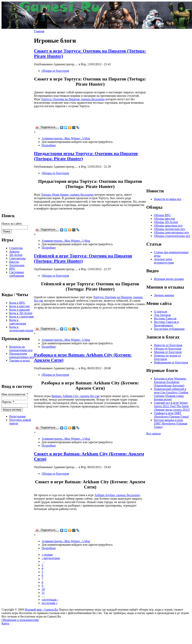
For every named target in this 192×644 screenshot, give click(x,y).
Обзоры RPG (162, 215)
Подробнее (49, 145)
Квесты (14, 262)
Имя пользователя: (15, 394)
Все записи (153, 433)
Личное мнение (164, 295)
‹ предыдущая (51, 558)
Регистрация (17, 416)
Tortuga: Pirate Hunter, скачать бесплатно (67, 195)
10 (43, 589)
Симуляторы (17, 258)
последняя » (49, 603)
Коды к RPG (17, 303)
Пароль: (8, 402)
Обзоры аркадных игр (168, 226)
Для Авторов (162, 315)
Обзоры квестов (164, 219)
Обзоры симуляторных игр (171, 232)
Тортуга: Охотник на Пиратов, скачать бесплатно (73, 99)
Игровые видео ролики (169, 279)
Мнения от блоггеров (168, 352)
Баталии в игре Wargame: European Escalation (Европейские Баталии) (170, 382)
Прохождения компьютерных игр (22, 355)
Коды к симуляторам (18, 322)
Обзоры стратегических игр (172, 236)
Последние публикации (169, 329)
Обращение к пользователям (20, 620)
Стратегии (16, 248)
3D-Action (16, 255)
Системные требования (17, 274)
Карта (5, 623)
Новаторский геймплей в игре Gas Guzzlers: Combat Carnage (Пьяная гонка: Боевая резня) (171, 394)
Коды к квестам (19, 306)
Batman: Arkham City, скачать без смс (75, 396)
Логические (17, 265)
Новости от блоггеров (168, 345)
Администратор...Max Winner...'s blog (66, 138)
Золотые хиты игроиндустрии (164, 261)
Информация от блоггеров (171, 362)
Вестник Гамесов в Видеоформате (166, 324)
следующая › (50, 600)
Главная (39, 31)
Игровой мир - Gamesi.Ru (41, 610)
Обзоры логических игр (169, 229)
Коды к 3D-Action (21, 313)
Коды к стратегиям (21, 317)
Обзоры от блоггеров (55, 71)
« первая (47, 555)
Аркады (14, 251)
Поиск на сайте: (12, 224)
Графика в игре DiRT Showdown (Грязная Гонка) (171, 415)
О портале (160, 312)
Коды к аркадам (19, 310)
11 (43, 593)
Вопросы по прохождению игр (21, 348)
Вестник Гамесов (165, 318)
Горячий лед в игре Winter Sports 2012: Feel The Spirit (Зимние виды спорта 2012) (172, 406)
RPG (12, 269)
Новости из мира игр (167, 199)
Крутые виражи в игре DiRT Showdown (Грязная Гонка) (170, 423)
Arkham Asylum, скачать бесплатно (117, 495)
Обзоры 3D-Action (166, 222)
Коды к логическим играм (21, 329)
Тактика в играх (20, 360)
